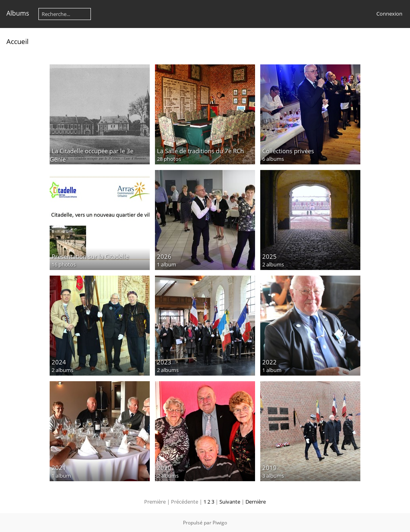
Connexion (389, 14)
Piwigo (220, 523)
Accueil (17, 41)
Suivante (230, 502)
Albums (18, 13)
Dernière (256, 502)
